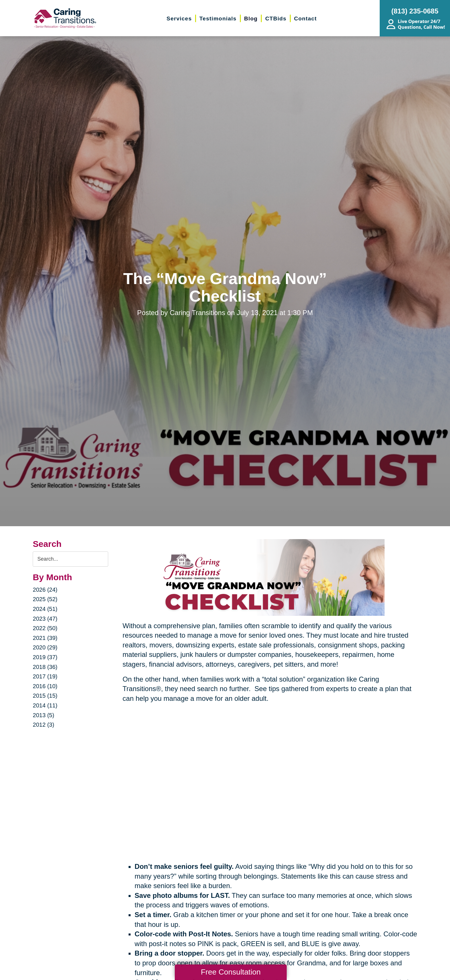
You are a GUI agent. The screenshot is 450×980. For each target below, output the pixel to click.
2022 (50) (45, 628)
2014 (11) (45, 705)
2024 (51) (45, 609)
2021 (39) (45, 638)
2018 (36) (45, 667)
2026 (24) (45, 590)
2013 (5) (43, 715)
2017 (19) (45, 676)
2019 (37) (45, 657)
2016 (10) (45, 686)
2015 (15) (45, 696)
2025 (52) (45, 599)
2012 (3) (43, 725)
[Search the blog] (70, 559)
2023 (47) (45, 619)
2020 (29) (45, 647)
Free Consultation (231, 972)
